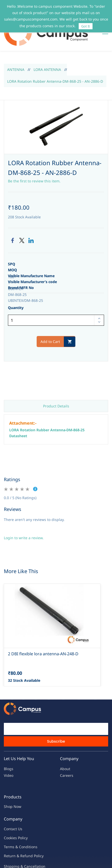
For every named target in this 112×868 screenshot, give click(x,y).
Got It (86, 26)
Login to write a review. (24, 523)
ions (34, 832)
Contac (10, 814)
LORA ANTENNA (47, 55)
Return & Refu (16, 841)
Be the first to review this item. (34, 166)
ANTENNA (16, 55)
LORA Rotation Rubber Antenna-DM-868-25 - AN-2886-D (55, 67)
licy (25, 823)
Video (9, 761)
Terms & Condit (17, 832)
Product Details (56, 392)
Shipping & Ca (16, 852)
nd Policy (36, 841)
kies (14, 823)
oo (8, 823)
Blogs (9, 754)
